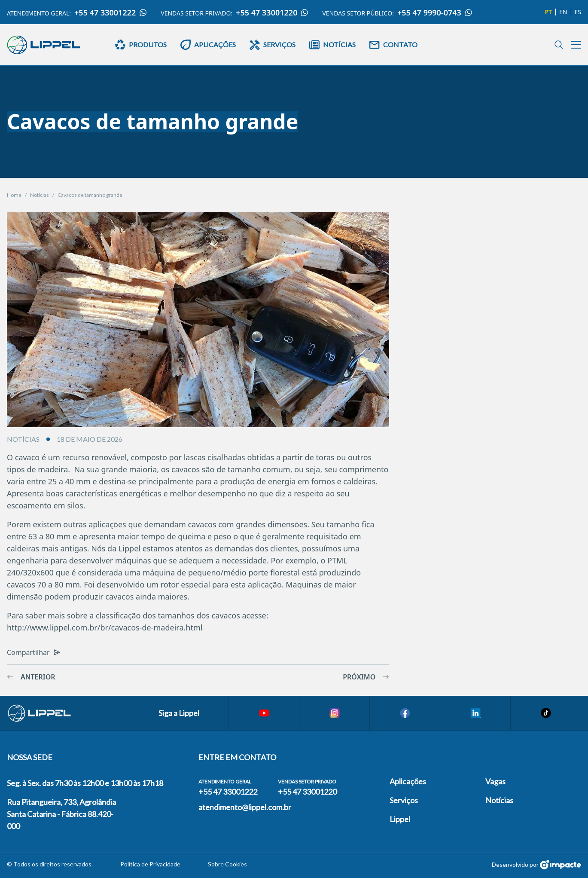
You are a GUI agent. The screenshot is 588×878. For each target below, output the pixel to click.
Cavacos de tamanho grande (90, 195)
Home (14, 195)
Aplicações (408, 781)
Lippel (400, 819)
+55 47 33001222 (111, 12)
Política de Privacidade (150, 864)
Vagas (495, 781)
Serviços (404, 800)
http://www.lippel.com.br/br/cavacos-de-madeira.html (105, 627)
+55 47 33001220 (272, 12)
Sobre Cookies (227, 864)
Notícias (40, 195)
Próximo (366, 677)
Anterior (31, 677)
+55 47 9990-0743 (435, 12)
